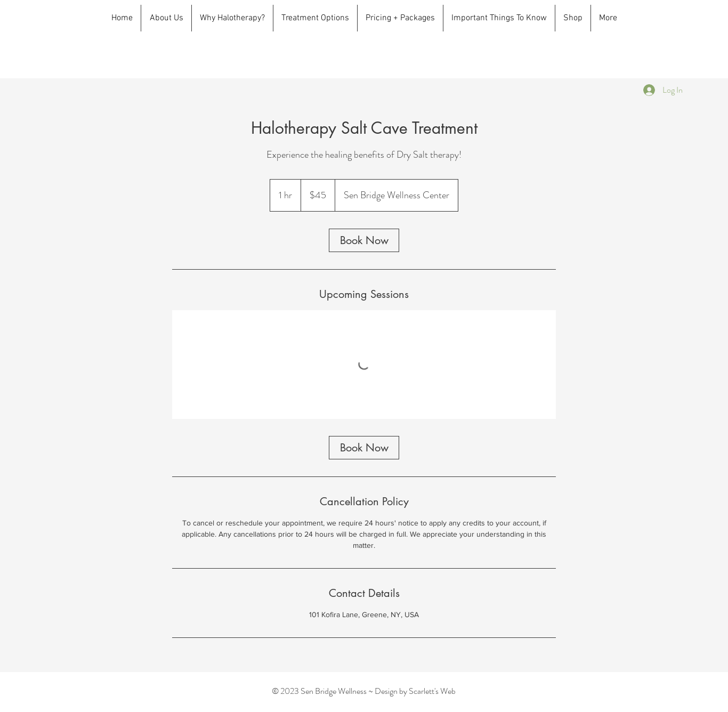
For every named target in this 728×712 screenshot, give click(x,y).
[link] (364, 240)
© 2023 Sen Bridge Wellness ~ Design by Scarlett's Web (364, 691)
